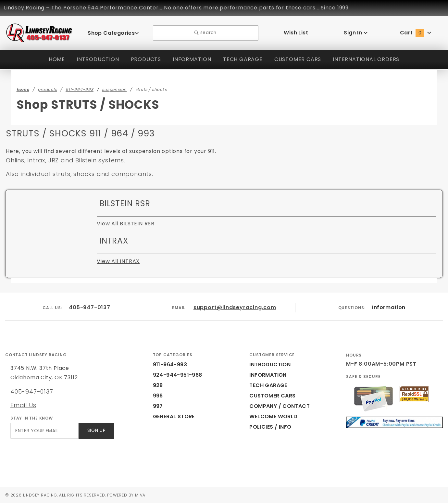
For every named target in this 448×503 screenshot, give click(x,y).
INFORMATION (190, 59)
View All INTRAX (118, 261)
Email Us (23, 405)
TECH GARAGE (241, 59)
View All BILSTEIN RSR (127, 224)
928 (157, 385)
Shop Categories (113, 33)
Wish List (296, 33)
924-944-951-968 (174, 375)
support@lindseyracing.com (235, 307)
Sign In (356, 33)
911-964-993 (168, 365)
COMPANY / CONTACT (278, 406)
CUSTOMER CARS (298, 59)
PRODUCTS (143, 59)
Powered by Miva (133, 495)
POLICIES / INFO (271, 427)
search (206, 33)
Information (389, 307)
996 (157, 396)
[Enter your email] (44, 431)
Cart (416, 33)
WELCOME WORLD (274, 416)
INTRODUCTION (94, 59)
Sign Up (96, 431)
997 (157, 406)
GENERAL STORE (176, 416)
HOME (53, 59)
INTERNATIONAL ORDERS (369, 59)
